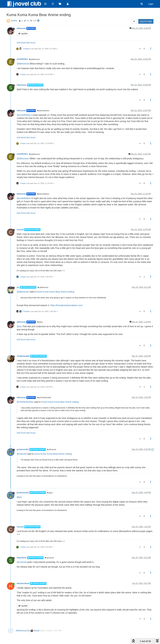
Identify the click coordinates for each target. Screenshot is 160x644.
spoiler (23, 34)
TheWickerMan (23, 356)
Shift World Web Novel (26, 43)
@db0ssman (34, 59)
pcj (18, 287)
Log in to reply (146, 21)
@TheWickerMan (44, 398)
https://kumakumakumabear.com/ (66, 305)
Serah (35, 631)
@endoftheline (43, 111)
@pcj (40, 322)
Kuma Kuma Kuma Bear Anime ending (55, 292)
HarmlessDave (23, 583)
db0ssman (21, 28)
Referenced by (23, 631)
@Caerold (52, 450)
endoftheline (22, 59)
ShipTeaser (22, 85)
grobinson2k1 (23, 449)
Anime (14, 21)
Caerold (20, 230)
